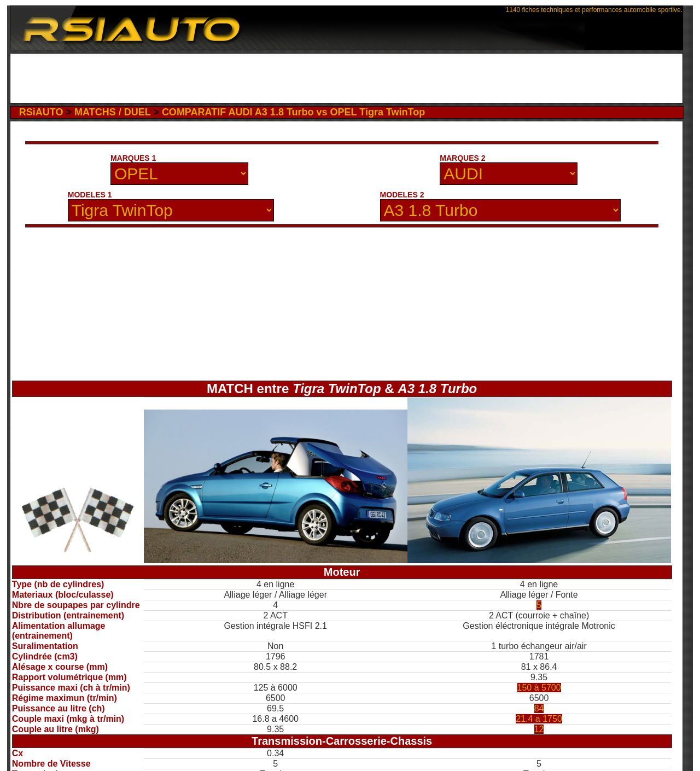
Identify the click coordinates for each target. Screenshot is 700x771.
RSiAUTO (41, 112)
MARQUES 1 (133, 158)
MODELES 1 (90, 195)
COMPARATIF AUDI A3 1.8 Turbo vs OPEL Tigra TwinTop (293, 112)
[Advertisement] (346, 78)
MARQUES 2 (462, 158)
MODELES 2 (402, 195)
